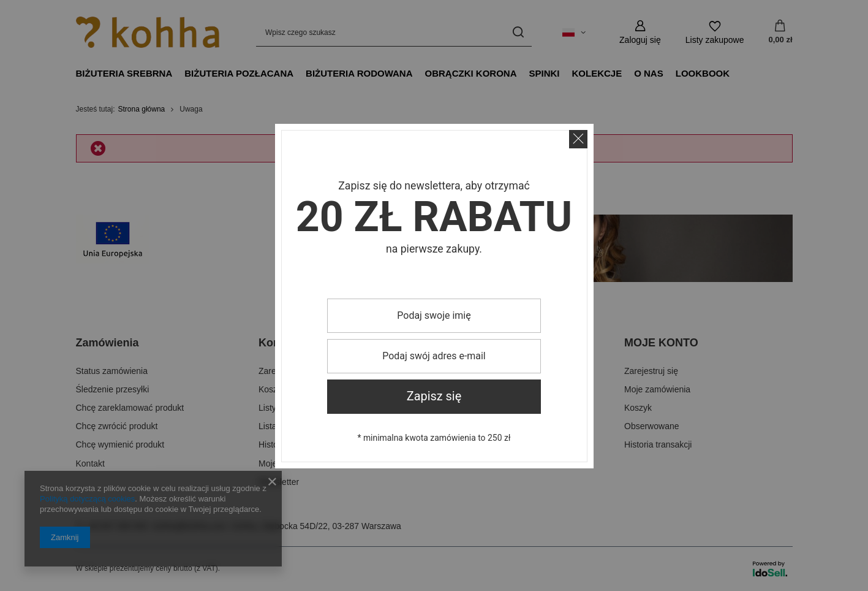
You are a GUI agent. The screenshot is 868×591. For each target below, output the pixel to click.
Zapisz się (434, 396)
